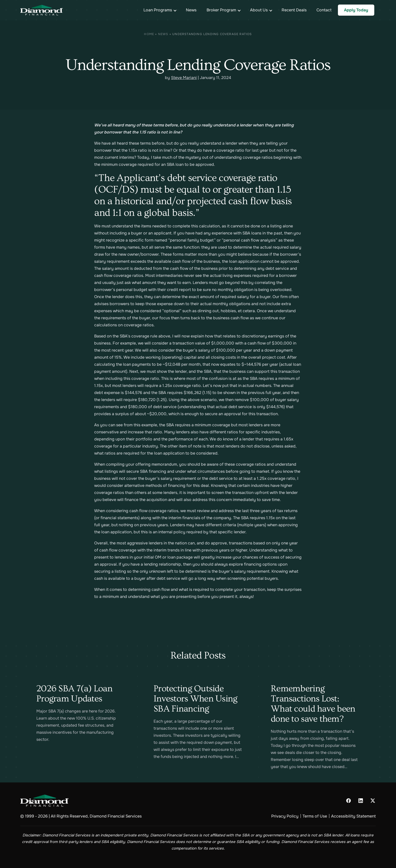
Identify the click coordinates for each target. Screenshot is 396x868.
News (191, 10)
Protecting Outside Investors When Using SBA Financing (195, 699)
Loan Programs (158, 10)
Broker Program (221, 10)
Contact (324, 10)
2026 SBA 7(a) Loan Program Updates (74, 694)
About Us (259, 10)
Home (149, 34)
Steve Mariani (184, 78)
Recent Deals (294, 10)
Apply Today (356, 10)
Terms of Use (315, 816)
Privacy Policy (285, 816)
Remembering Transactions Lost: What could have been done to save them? (313, 704)
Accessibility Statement (353, 816)
